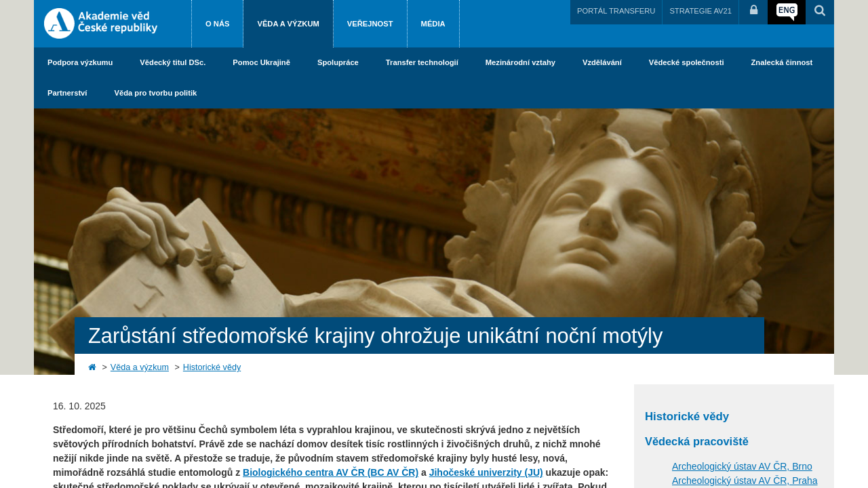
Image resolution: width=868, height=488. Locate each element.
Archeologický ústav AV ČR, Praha (745, 481)
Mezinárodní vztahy (520, 62)
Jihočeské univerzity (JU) (486, 472)
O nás (217, 24)
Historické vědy (212, 367)
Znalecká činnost (782, 62)
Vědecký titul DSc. (173, 62)
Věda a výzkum (288, 24)
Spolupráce (338, 62)
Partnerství (67, 93)
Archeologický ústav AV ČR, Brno (742, 466)
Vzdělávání (602, 62)
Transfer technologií (422, 62)
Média (433, 24)
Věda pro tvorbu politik (155, 93)
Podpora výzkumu (80, 62)
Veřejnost (370, 24)
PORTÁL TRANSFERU (616, 11)
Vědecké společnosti (687, 62)
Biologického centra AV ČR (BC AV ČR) (331, 472)
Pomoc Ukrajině (261, 62)
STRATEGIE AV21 (701, 11)
